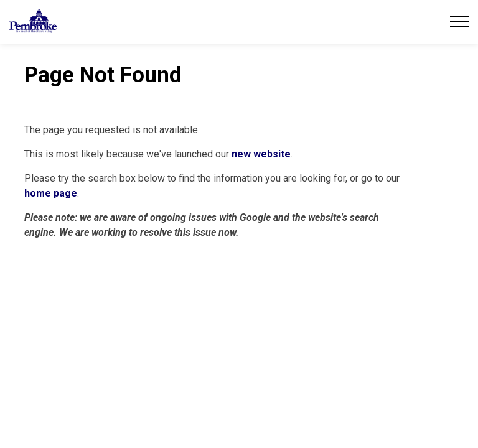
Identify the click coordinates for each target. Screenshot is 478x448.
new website (261, 154)
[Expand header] (459, 22)
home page (51, 193)
